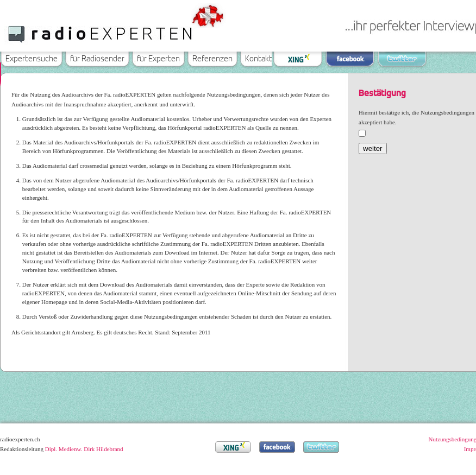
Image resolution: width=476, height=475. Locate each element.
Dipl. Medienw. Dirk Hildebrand (84, 449)
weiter (373, 148)
